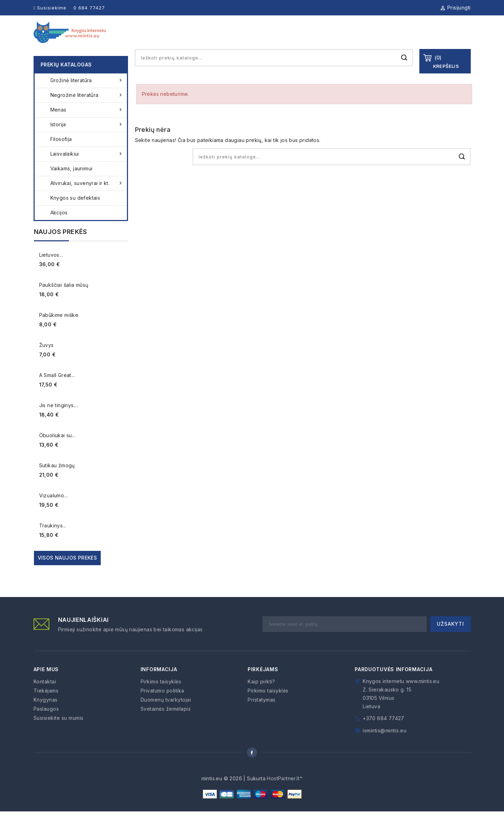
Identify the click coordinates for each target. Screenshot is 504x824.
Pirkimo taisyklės (161, 694)
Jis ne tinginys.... (59, 418)
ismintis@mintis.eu (385, 743)
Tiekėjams (327, 38)
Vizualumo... (54, 508)
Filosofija (61, 152)
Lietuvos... (51, 267)
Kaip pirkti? (261, 694)
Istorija (87, 137)
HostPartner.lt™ (285, 791)
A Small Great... (57, 388)
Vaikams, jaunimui (72, 181)
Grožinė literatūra (87, 93)
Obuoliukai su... (57, 448)
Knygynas (285, 38)
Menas (87, 122)
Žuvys (47, 358)
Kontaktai (456, 38)
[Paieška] (274, 70)
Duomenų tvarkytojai (166, 712)
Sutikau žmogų (57, 478)
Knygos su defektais (75, 210)
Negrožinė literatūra (87, 108)
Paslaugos (370, 38)
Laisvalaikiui (87, 166)
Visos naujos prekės (68, 570)
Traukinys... (53, 538)
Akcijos (59, 225)
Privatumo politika (162, 703)
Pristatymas (262, 712)
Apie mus (245, 38)
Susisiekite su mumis (59, 730)
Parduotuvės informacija (393, 682)
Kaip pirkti (413, 38)
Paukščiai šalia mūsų (64, 297)
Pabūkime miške (59, 328)
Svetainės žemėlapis (166, 721)
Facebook (252, 765)
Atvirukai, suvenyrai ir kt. (87, 196)
